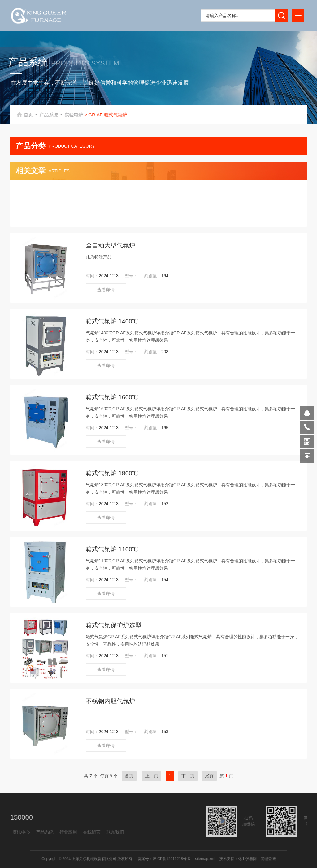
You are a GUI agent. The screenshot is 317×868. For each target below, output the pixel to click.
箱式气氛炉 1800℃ (112, 473)
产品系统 (55, 115)
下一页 (188, 776)
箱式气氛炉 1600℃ (112, 397)
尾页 (209, 776)
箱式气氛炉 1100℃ (112, 549)
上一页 (152, 776)
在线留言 (34, 832)
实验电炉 (80, 115)
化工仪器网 (224, 859)
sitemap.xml (193, 859)
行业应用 (11, 832)
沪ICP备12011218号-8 (168, 859)
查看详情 (106, 290)
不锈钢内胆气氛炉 (111, 701)
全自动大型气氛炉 (111, 245)
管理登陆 (239, 859)
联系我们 (58, 832)
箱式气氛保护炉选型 (114, 625)
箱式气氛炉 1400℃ (112, 321)
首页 (35, 115)
